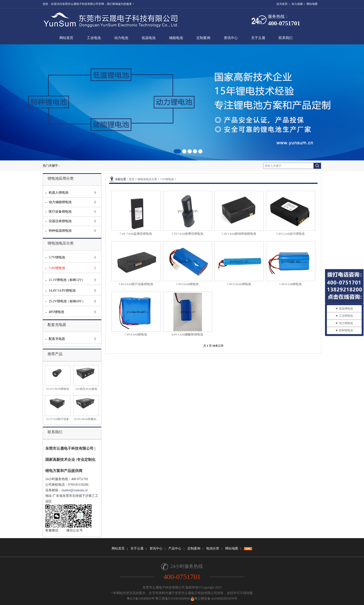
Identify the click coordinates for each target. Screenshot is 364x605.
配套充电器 (57, 339)
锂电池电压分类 (147, 179)
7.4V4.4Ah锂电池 (136, 334)
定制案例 (203, 38)
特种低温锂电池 (60, 231)
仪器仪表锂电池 (60, 221)
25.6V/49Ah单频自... (86, 419)
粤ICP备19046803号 (141, 599)
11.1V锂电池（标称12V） (67, 280)
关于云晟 (258, 38)
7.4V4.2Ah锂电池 (291, 284)
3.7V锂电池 (57, 257)
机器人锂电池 (58, 193)
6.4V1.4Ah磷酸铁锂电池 (187, 334)
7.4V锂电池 (57, 268)
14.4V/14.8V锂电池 (62, 291)
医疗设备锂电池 (60, 212)
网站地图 (312, 4)
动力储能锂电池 (60, 202)
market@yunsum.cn (75, 490)
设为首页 (282, 4)
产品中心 (175, 548)
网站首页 (66, 38)
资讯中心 (231, 38)
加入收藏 (297, 4)
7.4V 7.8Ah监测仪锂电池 (136, 234)
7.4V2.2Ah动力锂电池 (291, 234)
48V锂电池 (56, 312)
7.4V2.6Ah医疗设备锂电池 (136, 284)
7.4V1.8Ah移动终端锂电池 (239, 234)
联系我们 (286, 38)
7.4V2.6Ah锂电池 (187, 284)
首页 (132, 179)
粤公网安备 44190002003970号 (214, 599)
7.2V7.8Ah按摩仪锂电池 (187, 234)
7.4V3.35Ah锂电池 (239, 284)
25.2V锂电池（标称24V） (67, 301)
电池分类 (213, 548)
